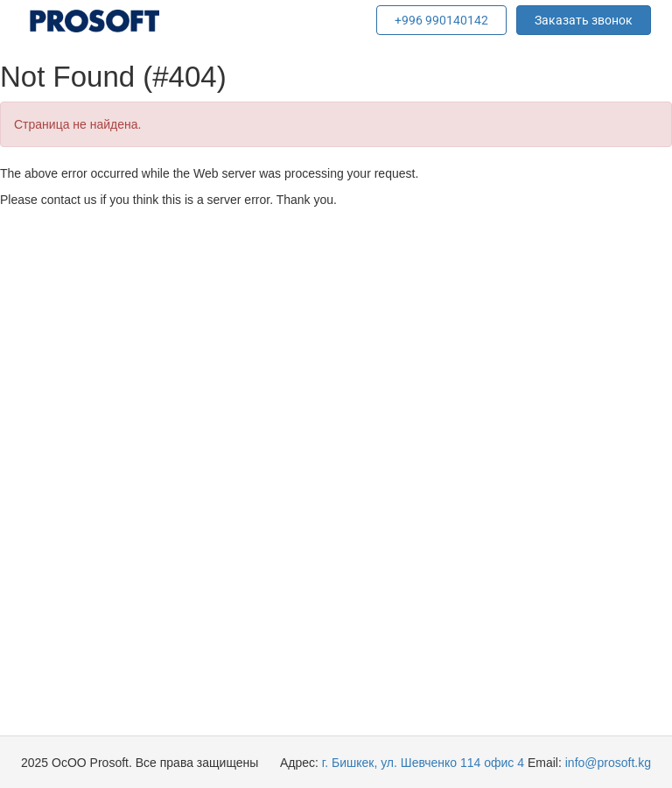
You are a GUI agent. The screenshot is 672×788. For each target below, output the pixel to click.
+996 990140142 (441, 20)
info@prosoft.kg (608, 763)
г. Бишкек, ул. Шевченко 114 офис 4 (423, 763)
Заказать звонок (584, 20)
